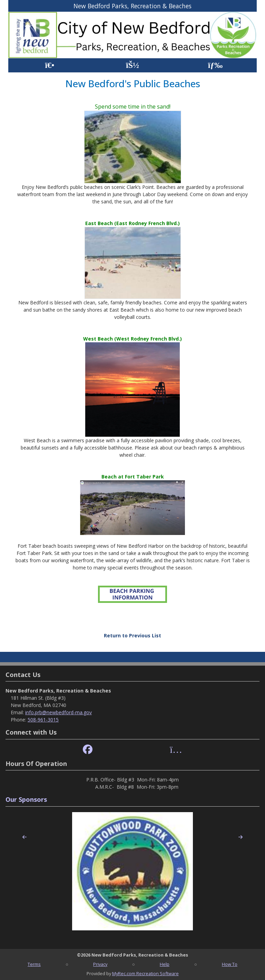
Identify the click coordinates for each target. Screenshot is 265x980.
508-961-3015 (43, 720)
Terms (34, 964)
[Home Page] (50, 65)
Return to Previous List (132, 635)
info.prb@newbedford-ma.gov (58, 712)
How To (230, 964)
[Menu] (215, 65)
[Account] (132, 65)
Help (165, 964)
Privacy (100, 964)
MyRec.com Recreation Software (145, 973)
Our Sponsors (26, 799)
